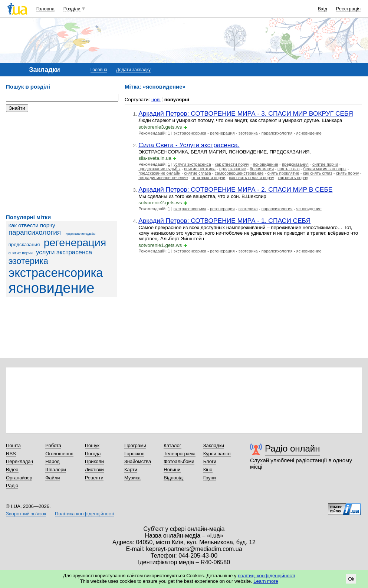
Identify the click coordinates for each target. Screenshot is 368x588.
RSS (11, 454)
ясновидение (52, 288)
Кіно (208, 470)
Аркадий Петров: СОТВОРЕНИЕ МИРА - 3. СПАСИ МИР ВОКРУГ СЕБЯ (246, 113)
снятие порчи (21, 253)
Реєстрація (348, 9)
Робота (53, 445)
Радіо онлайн (293, 448)
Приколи (94, 461)
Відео (12, 470)
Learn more (266, 581)
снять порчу (348, 173)
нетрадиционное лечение (163, 178)
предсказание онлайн (159, 173)
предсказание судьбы (80, 234)
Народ (52, 461)
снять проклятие (283, 173)
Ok (351, 579)
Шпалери (56, 470)
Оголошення (59, 454)
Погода (93, 454)
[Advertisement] (62, 163)
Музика (132, 478)
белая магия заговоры (325, 169)
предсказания (24, 245)
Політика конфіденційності (85, 514)
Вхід (323, 9)
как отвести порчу (32, 225)
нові (156, 100)
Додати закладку (133, 70)
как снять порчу (293, 178)
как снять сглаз (318, 173)
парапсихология (35, 232)
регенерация (75, 242)
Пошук (92, 445)
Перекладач (19, 461)
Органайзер (19, 478)
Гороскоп (134, 454)
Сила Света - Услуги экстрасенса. (189, 145)
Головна (45, 9)
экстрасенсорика (56, 273)
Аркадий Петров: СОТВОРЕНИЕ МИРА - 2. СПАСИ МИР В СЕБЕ (235, 189)
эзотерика (28, 261)
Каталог (172, 445)
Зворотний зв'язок (26, 514)
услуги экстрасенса (64, 252)
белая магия (262, 169)
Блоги (210, 461)
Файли (52, 478)
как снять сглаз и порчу (251, 178)
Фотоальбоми (179, 461)
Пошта (13, 445)
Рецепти (94, 478)
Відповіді (174, 478)
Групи (210, 478)
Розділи (72, 9)
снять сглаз (289, 169)
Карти (131, 470)
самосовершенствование (239, 173)
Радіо (12, 485)
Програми (135, 445)
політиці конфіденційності (267, 576)
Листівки (94, 470)
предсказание (233, 169)
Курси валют (217, 454)
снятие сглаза (197, 173)
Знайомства (138, 461)
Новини (172, 470)
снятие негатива (200, 169)
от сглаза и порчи (208, 178)
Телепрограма (180, 454)
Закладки (214, 445)
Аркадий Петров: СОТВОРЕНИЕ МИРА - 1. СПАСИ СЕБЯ (224, 221)
